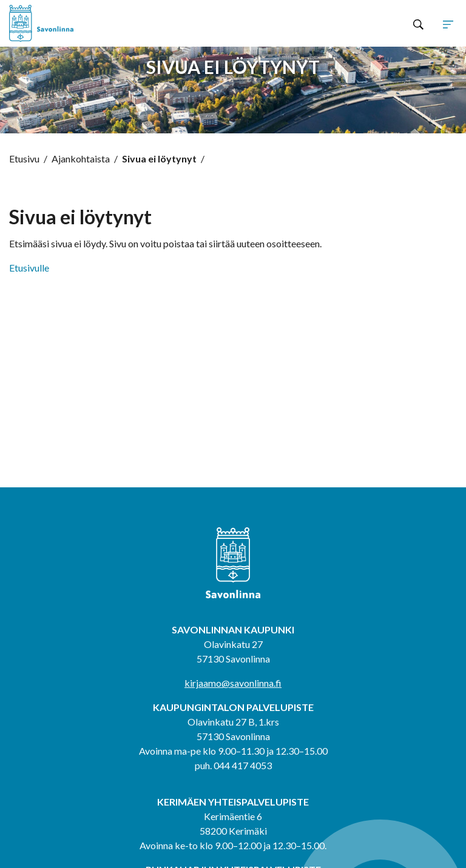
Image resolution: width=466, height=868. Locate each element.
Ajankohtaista (81, 159)
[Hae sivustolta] (418, 24)
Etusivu (24, 159)
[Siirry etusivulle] (99, 23)
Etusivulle (29, 268)
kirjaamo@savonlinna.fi (233, 683)
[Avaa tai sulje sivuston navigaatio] (448, 24)
